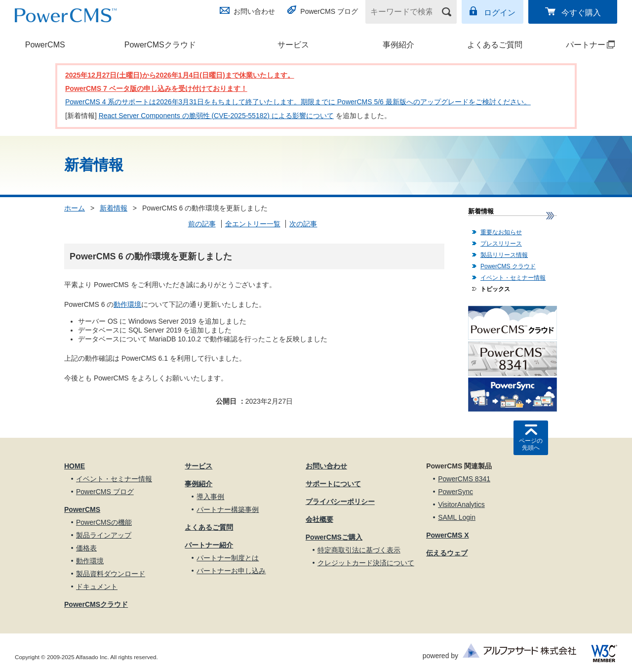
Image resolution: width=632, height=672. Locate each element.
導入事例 (210, 497)
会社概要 (319, 519)
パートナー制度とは (228, 558)
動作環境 (127, 304)
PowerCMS (45, 45)
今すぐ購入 (581, 13)
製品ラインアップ (104, 535)
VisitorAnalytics (461, 504)
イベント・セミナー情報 (513, 278)
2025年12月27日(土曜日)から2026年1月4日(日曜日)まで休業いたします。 (180, 75)
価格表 (86, 548)
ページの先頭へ (531, 444)
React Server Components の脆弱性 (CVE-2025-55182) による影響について (216, 116)
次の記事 (303, 224)
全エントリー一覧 (253, 224)
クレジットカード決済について (366, 563)
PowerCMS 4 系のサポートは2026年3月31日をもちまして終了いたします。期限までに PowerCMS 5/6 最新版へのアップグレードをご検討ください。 (298, 102)
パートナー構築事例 (228, 509)
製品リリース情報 (504, 255)
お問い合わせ (254, 11)
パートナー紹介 (209, 545)
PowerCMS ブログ (329, 11)
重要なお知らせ (501, 232)
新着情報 (114, 208)
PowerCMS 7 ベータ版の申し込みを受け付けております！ (156, 88)
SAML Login (457, 517)
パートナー (582, 45)
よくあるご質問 (495, 45)
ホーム (75, 208)
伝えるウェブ (447, 553)
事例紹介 (398, 45)
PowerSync (455, 492)
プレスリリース (501, 244)
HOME (75, 466)
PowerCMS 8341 (464, 479)
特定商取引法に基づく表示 (359, 550)
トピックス (495, 289)
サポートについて (333, 484)
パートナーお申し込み (231, 571)
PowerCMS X (447, 535)
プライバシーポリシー (340, 502)
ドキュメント (97, 587)
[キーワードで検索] (405, 12)
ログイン (500, 13)
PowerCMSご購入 (334, 537)
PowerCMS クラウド (508, 266)
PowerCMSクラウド (160, 45)
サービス (293, 45)
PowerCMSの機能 (104, 522)
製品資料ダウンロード (111, 574)
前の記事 (202, 224)
